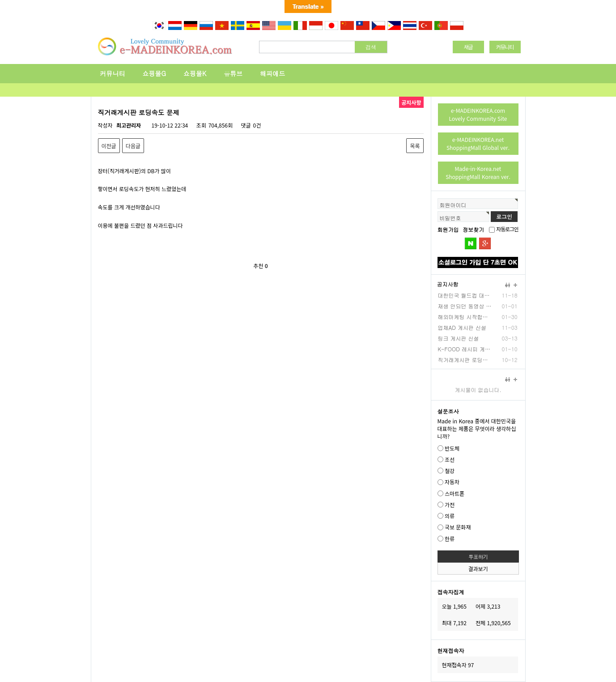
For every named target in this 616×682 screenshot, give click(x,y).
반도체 (452, 448)
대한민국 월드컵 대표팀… (465, 295)
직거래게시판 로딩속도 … (465, 360)
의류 (450, 516)
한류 (450, 539)
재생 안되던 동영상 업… (465, 306)
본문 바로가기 (0, 31)
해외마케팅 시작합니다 (465, 317)
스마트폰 (455, 493)
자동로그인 (507, 229)
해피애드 (272, 73)
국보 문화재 (458, 527)
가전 (450, 505)
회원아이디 (453, 205)
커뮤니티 (113, 73)
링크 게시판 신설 (459, 338)
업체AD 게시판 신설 (462, 327)
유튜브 (233, 73)
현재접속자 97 (458, 665)
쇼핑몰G (155, 73)
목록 (415, 146)
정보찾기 (473, 229)
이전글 (109, 146)
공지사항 (448, 284)
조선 (450, 459)
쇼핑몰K (195, 73)
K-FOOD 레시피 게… (464, 349)
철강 (450, 471)
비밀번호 (450, 218)
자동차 (452, 482)
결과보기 (478, 569)
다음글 (133, 146)
